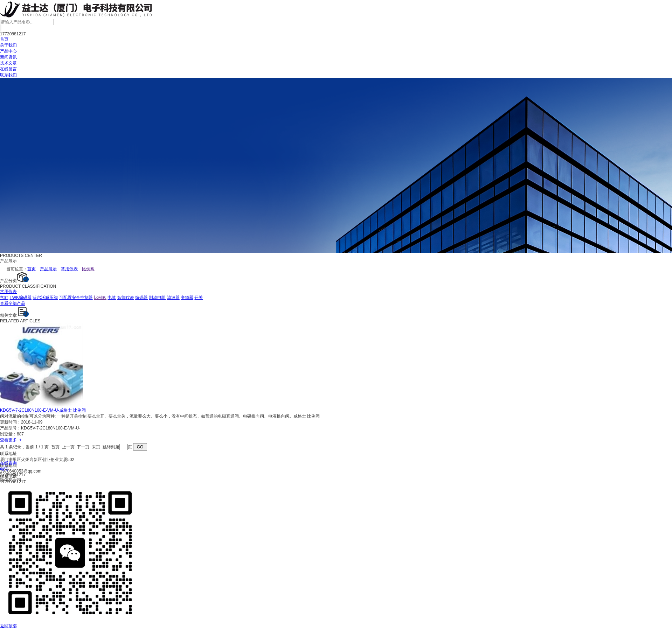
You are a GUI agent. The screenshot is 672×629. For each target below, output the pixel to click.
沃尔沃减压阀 (45, 298)
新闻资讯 (8, 57)
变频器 (187, 298)
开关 (199, 298)
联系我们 (8, 75)
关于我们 (8, 45)
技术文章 (8, 63)
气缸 (4, 298)
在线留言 (8, 69)
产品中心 (8, 51)
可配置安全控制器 (76, 298)
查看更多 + (11, 440)
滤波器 (173, 298)
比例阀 (100, 298)
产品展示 (48, 269)
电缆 (112, 298)
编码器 (141, 298)
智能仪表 (126, 298)
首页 (4, 39)
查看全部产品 (13, 303)
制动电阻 (157, 298)
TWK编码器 (20, 298)
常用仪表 (69, 269)
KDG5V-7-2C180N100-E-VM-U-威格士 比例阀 (43, 410)
